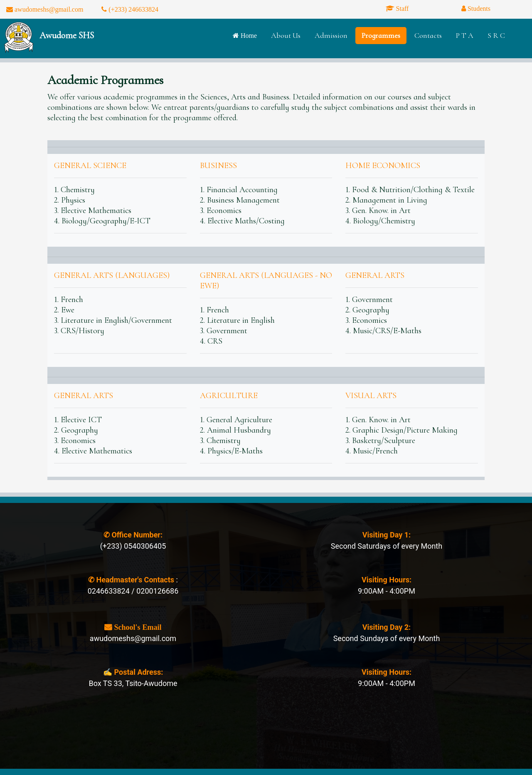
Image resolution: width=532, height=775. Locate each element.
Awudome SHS (67, 35)
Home (248, 35)
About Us (286, 35)
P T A (465, 35)
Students (478, 8)
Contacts (428, 35)
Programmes (381, 35)
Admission (331, 35)
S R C (496, 35)
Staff (402, 8)
